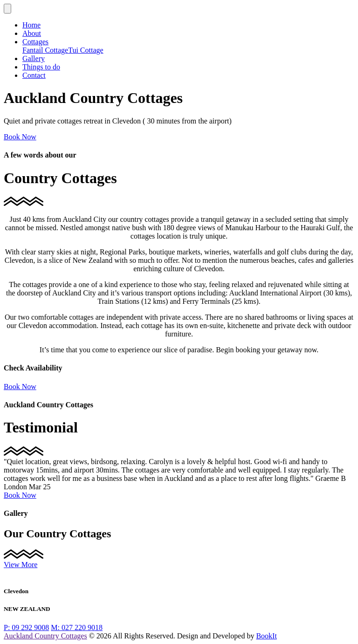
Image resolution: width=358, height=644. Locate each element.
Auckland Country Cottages (45, 636)
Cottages (35, 42)
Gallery (34, 58)
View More (21, 565)
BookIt (266, 636)
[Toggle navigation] (7, 9)
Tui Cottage (86, 50)
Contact (34, 75)
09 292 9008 (26, 627)
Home (31, 25)
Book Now (20, 137)
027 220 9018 (77, 627)
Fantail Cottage (45, 50)
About (32, 33)
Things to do (41, 67)
